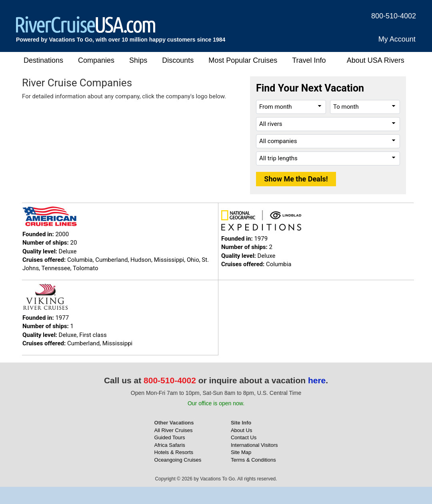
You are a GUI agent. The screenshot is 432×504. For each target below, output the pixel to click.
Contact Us (244, 437)
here (317, 380)
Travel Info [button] (309, 60)
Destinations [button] (43, 60)
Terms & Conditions (253, 460)
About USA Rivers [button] (376, 60)
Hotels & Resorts (174, 452)
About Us (241, 430)
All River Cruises (174, 430)
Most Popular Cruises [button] (243, 60)
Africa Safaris (170, 445)
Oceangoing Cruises (178, 460)
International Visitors (254, 445)
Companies (96, 60)
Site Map (241, 452)
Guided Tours (170, 437)
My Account (397, 39)
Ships (138, 60)
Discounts (178, 60)
